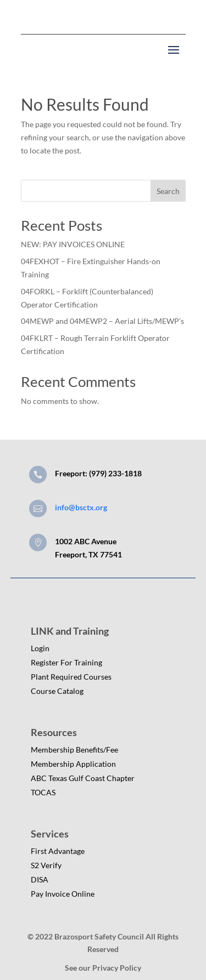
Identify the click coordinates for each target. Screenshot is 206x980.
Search (168, 191)
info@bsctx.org (81, 507)
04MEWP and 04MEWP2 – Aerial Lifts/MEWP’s (102, 321)
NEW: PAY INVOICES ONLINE (73, 244)
